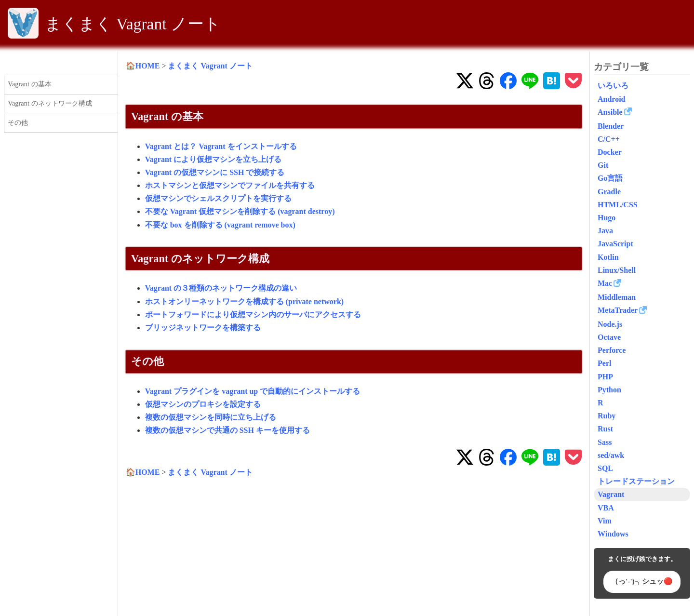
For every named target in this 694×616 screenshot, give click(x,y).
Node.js (610, 324)
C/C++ (609, 139)
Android (612, 99)
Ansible (610, 112)
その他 (18, 122)
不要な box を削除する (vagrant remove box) (220, 225)
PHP (605, 377)
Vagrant (611, 494)
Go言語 (610, 178)
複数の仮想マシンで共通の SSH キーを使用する (227, 430)
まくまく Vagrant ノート (133, 24)
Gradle (609, 192)
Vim (605, 521)
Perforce (612, 350)
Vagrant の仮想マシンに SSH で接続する (215, 172)
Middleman (617, 297)
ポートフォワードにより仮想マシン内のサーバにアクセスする (253, 315)
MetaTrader (618, 310)
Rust (605, 429)
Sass (605, 442)
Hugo (607, 218)
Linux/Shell (617, 270)
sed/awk (611, 455)
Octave (609, 337)
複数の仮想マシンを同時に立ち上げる (211, 417)
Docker (610, 152)
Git (603, 165)
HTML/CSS (618, 205)
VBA (606, 508)
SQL (605, 468)
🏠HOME (143, 66)
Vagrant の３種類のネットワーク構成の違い (221, 288)
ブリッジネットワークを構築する (203, 328)
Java (605, 231)
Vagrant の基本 (29, 84)
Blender (611, 126)
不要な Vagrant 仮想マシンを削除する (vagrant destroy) (240, 211)
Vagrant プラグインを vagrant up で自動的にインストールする (253, 391)
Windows (613, 534)
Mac (605, 283)
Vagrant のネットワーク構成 (50, 103)
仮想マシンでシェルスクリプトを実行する (218, 198)
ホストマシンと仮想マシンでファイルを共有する (230, 185)
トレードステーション (636, 481)
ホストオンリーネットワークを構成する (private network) (244, 301)
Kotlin (608, 257)
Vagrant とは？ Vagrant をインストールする (221, 146)
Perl (604, 363)
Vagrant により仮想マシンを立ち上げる (213, 159)
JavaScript (615, 244)
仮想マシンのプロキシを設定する (203, 404)
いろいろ (613, 86)
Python (609, 390)
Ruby (607, 416)
